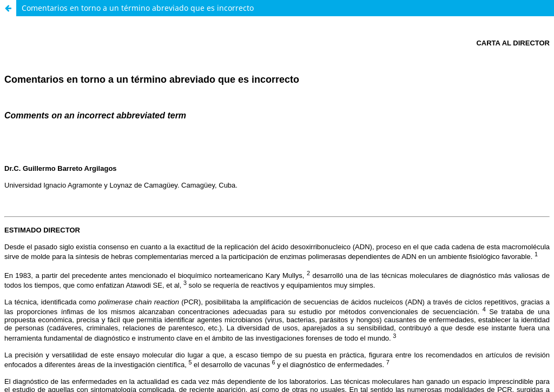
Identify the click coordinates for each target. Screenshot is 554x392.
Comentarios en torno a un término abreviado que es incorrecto (138, 8)
